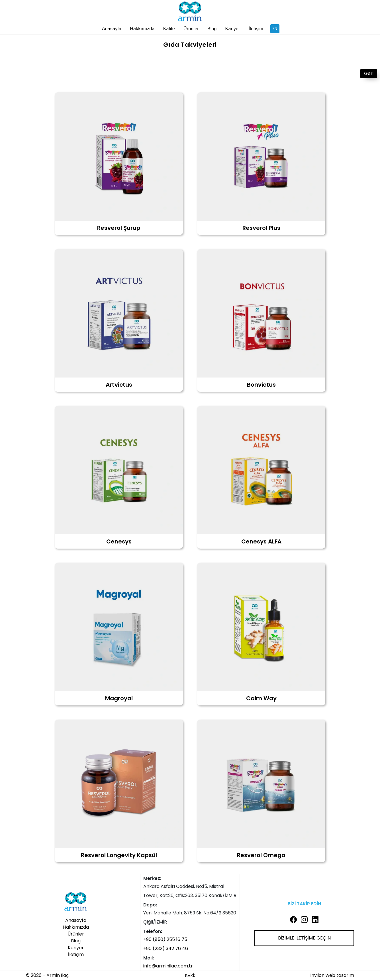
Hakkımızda (142, 29)
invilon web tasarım (332, 975)
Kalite (169, 29)
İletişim (256, 29)
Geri (369, 73)
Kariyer (233, 29)
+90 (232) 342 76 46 (166, 948)
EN (275, 29)
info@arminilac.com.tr (168, 966)
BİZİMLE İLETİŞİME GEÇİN (304, 938)
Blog (212, 29)
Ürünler (191, 29)
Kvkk (190, 975)
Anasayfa (112, 29)
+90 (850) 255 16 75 (165, 939)
